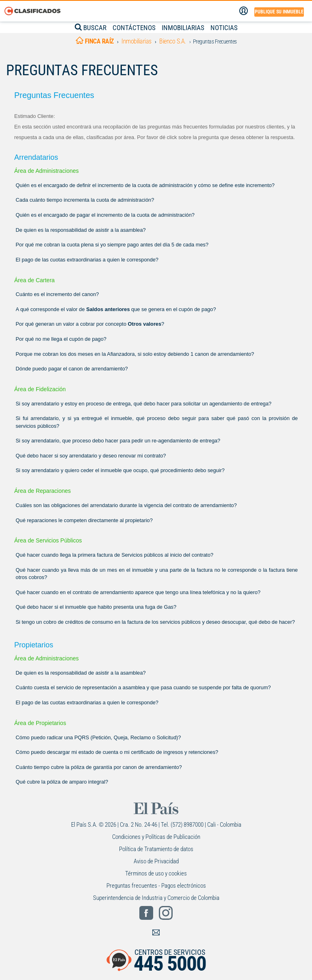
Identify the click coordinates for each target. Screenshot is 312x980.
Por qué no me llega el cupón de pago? (61, 339)
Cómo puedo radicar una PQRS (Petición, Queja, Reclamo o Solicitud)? (99, 737)
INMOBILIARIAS (183, 28)
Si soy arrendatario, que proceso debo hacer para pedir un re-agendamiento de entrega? (118, 441)
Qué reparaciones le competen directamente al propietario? (84, 520)
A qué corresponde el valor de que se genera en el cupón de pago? (116, 309)
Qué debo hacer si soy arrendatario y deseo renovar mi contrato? (91, 456)
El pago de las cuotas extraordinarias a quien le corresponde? (87, 260)
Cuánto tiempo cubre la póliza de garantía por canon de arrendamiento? (99, 767)
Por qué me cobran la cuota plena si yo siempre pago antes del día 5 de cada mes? (112, 245)
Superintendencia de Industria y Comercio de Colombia (156, 898)
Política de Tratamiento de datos (156, 849)
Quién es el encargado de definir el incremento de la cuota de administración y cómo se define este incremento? (145, 185)
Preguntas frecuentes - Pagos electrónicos (156, 886)
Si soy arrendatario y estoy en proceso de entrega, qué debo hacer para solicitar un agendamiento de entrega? (144, 404)
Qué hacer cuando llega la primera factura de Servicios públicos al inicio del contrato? (115, 555)
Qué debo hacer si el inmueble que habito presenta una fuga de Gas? (96, 607)
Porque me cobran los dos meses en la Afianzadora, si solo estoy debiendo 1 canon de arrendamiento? (135, 354)
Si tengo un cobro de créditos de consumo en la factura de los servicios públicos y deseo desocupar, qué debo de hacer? (155, 622)
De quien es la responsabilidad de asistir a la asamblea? (81, 230)
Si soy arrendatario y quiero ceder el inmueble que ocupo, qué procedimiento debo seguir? (120, 470)
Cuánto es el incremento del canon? (57, 294)
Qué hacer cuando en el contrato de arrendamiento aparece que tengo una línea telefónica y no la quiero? (138, 592)
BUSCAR (91, 28)
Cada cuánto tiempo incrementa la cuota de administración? (85, 200)
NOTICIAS (224, 28)
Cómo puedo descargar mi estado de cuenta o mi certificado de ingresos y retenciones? (117, 752)
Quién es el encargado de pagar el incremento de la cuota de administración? (105, 215)
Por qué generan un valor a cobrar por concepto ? (90, 324)
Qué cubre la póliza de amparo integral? (62, 782)
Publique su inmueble (279, 12)
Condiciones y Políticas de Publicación (156, 837)
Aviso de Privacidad (156, 861)
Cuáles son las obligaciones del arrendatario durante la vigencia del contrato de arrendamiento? (126, 505)
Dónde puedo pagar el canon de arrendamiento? (72, 369)
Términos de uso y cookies (156, 873)
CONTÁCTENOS (134, 28)
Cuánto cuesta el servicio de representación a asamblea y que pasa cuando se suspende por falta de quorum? (143, 687)
